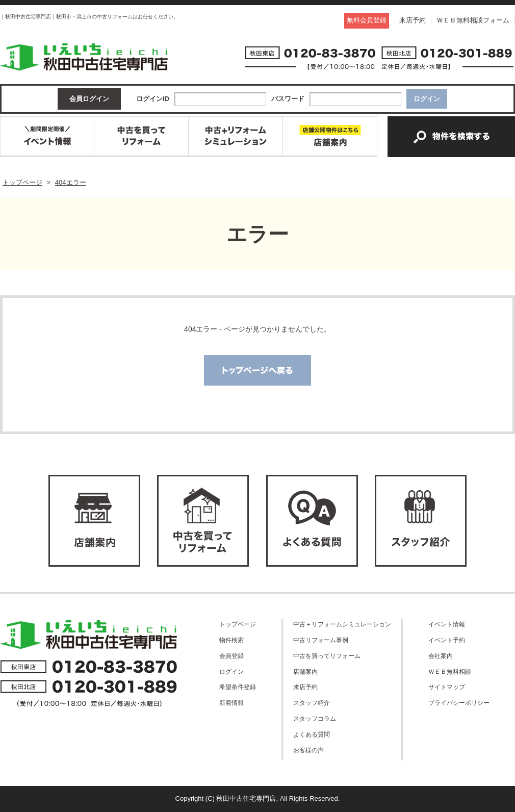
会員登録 (231, 656)
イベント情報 (447, 624)
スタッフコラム (315, 718)
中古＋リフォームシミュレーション (342, 624)
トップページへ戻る (257, 370)
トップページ (238, 624)
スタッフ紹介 (312, 703)
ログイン (231, 671)
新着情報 (231, 703)
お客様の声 (308, 750)
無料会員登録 (367, 20)
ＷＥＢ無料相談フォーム (473, 20)
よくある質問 (312, 734)
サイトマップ (447, 687)
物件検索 (231, 640)
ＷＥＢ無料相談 (450, 671)
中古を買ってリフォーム (327, 656)
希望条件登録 (238, 687)
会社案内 (441, 656)
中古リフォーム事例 (321, 640)
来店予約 (413, 20)
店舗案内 (305, 671)
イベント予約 (447, 640)
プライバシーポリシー (459, 703)
